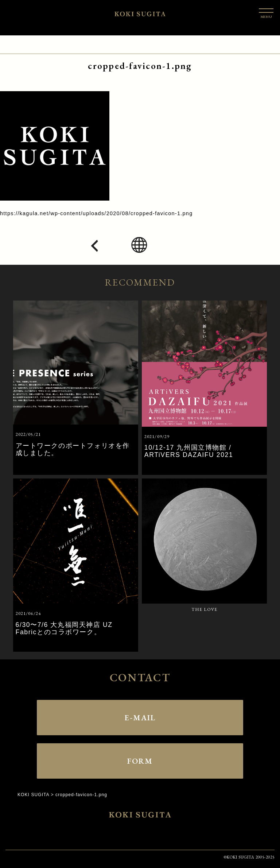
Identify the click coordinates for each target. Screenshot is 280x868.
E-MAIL (140, 716)
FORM (140, 760)
